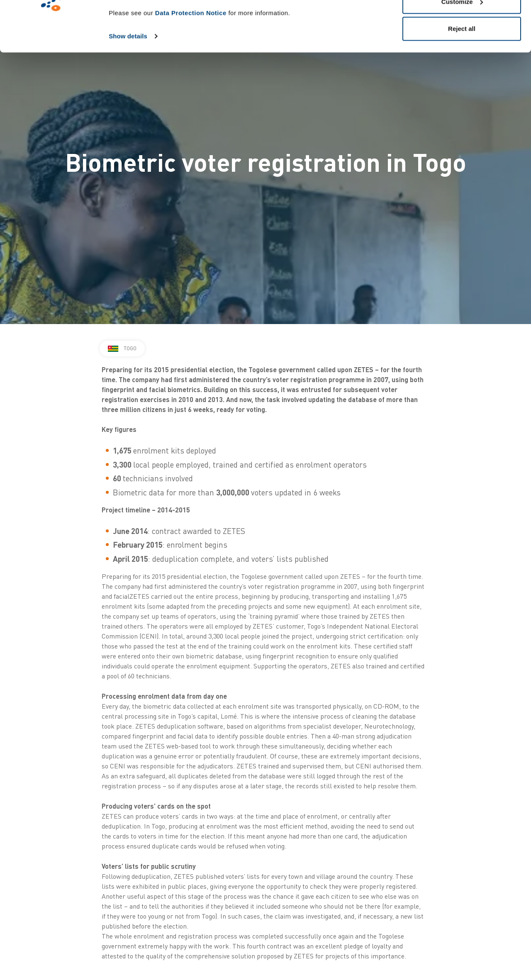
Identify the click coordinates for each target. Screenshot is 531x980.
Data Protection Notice (191, 60)
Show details (128, 84)
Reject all (462, 76)
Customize (462, 49)
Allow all (462, 22)
